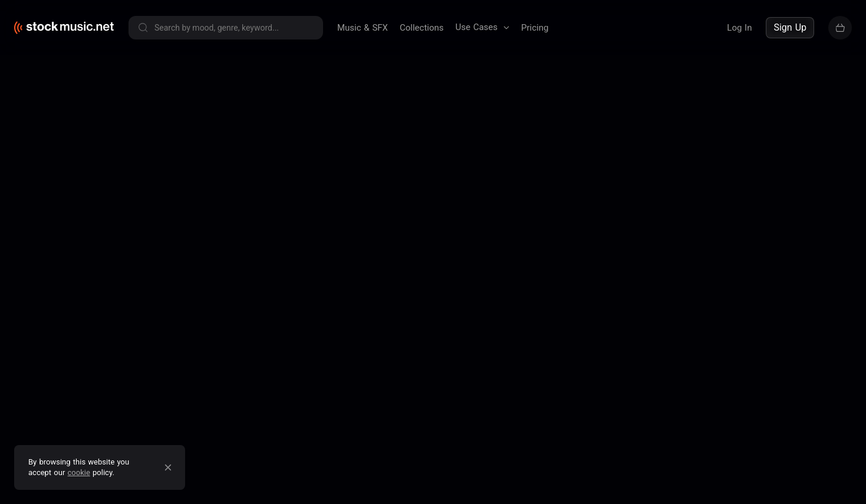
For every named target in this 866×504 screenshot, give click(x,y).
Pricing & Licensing (567, 139)
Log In (739, 28)
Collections (422, 28)
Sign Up (790, 27)
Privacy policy (206, 139)
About (472, 139)
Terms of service (132, 139)
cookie (79, 472)
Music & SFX (363, 28)
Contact (635, 139)
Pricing (535, 28)
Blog (506, 139)
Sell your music (814, 139)
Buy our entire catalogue (713, 139)
